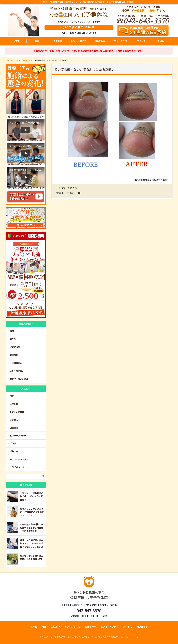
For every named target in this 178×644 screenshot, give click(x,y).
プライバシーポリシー (20, 467)
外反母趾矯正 (16, 363)
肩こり (13, 339)
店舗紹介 (14, 428)
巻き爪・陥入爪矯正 (19, 379)
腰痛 (12, 331)
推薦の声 (14, 451)
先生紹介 (58, 41)
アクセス (141, 41)
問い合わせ (162, 41)
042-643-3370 (89, 611)
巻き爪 (74, 188)
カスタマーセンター (19, 459)
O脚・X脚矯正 (16, 371)
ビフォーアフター (120, 41)
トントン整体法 (79, 41)
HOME (16, 41)
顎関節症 (14, 355)
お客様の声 (99, 41)
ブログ (13, 443)
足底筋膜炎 (15, 347)
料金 (37, 41)
